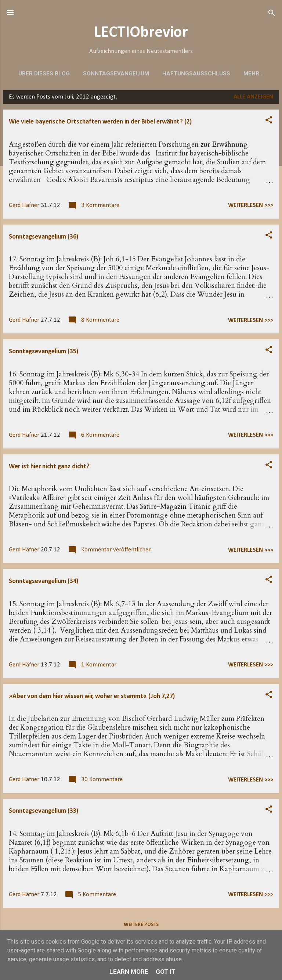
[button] (269, 123)
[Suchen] (272, 13)
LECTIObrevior (141, 33)
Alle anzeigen (253, 99)
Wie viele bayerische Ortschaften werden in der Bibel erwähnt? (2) (100, 124)
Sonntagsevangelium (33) (44, 813)
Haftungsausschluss (196, 74)
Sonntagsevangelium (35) (44, 354)
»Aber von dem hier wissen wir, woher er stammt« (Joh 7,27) (92, 699)
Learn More (129, 972)
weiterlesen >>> (251, 208)
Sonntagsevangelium (116, 74)
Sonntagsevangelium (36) (44, 239)
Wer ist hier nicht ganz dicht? (49, 469)
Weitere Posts (141, 927)
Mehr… (254, 74)
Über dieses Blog (44, 74)
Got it (166, 972)
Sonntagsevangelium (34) (44, 584)
